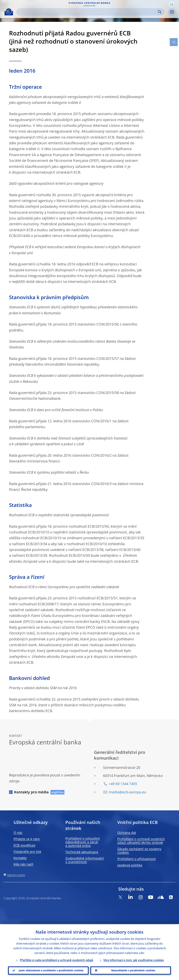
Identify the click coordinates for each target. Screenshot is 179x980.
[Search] (88, 12)
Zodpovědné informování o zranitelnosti (85, 860)
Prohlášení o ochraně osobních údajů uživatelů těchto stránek (141, 841)
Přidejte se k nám (27, 839)
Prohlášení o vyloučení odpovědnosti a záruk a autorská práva (83, 842)
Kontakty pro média (31, 792)
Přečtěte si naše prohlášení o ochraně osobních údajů (57, 960)
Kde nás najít (23, 864)
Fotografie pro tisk (27, 852)
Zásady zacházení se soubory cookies (139, 851)
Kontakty (20, 858)
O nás (18, 833)
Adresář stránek (16, 875)
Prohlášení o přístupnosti (137, 859)
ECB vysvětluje (24, 845)
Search (160, 12)
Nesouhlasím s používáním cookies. (133, 970)
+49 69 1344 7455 (123, 784)
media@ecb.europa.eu (127, 792)
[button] (172, 4)
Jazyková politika (130, 865)
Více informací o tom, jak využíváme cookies (134, 960)
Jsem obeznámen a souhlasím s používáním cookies (51, 970)
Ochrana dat (127, 833)
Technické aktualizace (82, 852)
